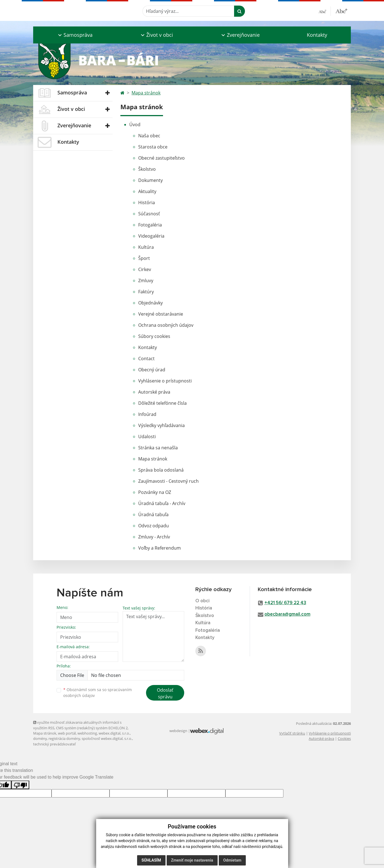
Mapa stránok (146, 93)
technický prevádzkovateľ (54, 744)
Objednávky (150, 303)
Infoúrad (147, 414)
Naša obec (149, 136)
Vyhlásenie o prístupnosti (165, 381)
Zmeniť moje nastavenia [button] (192, 860)
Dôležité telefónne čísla (162, 403)
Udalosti (147, 437)
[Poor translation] (20, 785)
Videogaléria (151, 236)
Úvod (135, 125)
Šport (144, 258)
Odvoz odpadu (154, 526)
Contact (146, 359)
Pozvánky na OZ (155, 492)
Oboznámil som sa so (98, 693)
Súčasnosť (149, 214)
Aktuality (147, 191)
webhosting (87, 733)
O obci (202, 601)
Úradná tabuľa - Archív (162, 503)
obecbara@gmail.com (287, 614)
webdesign (178, 731)
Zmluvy (146, 281)
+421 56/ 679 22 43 (285, 603)
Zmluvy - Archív (154, 537)
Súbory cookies (154, 336)
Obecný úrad (152, 370)
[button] (75, 35)
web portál (67, 733)
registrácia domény (64, 738)
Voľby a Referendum (160, 548)
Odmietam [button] (232, 860)
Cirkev (145, 269)
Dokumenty (150, 180)
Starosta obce (153, 147)
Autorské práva (154, 392)
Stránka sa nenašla (158, 448)
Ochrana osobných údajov (166, 325)
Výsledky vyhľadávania (161, 425)
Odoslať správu (165, 693)
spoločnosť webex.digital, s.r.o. (107, 738)
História (147, 203)
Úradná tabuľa (153, 515)
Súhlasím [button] (151, 860)
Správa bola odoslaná (161, 470)
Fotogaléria (150, 225)
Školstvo (147, 169)
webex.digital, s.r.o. (114, 733)
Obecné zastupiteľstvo (161, 158)
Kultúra (146, 247)
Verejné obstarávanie (161, 314)
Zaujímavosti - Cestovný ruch (168, 481)
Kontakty (317, 35)
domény (40, 738)
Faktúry (146, 292)
